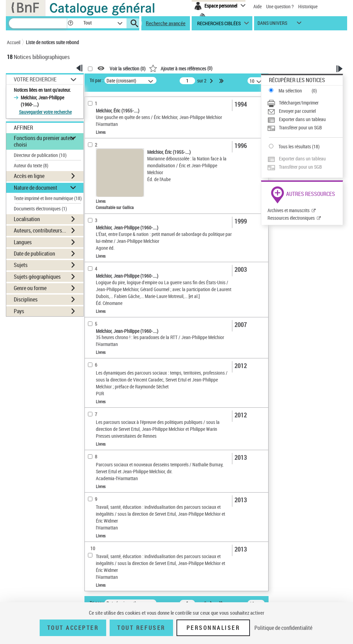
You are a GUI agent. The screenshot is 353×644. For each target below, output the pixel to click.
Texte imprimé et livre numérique (48, 198)
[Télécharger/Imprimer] (305, 103)
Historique (308, 6)
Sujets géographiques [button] (37, 277)
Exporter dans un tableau (302, 119)
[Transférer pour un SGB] (305, 128)
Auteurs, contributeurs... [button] (40, 230)
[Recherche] (38, 23)
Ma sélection (290, 91)
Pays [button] (19, 311)
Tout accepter (73, 628)
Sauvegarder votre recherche (45, 112)
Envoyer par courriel (297, 111)
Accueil (14, 42)
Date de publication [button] (34, 254)
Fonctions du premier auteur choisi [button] (44, 141)
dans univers (272, 25)
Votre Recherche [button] (35, 79)
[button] (70, 23)
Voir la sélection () (128, 68)
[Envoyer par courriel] (305, 111)
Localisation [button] (27, 219)
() (181, 68)
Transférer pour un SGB (300, 127)
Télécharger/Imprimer (299, 103)
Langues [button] (23, 242)
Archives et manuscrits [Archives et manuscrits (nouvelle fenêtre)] (289, 210)
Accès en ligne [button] (29, 176)
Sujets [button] (21, 265)
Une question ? (280, 6)
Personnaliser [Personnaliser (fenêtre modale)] (213, 628)
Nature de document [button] (36, 188)
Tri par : (97, 80)
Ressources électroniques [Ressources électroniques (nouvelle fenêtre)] (291, 218)
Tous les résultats (295, 146)
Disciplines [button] (26, 299)
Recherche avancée (166, 23)
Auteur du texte (31, 165)
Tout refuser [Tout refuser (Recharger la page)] (141, 628)
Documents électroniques (40, 209)
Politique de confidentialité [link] (283, 628)
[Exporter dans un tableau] (305, 119)
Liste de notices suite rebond (52, 42)
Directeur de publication (40, 155)
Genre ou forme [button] (30, 288)
